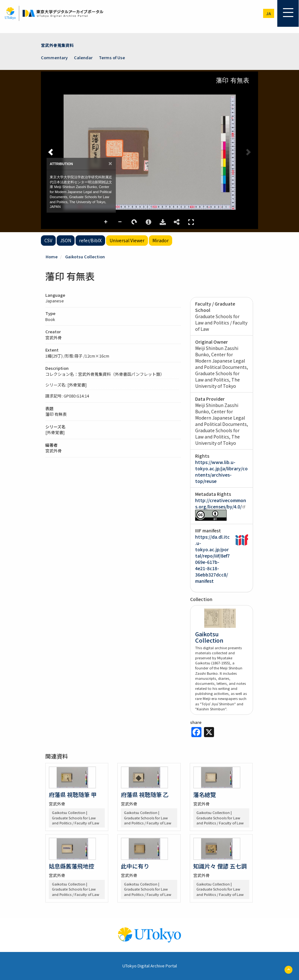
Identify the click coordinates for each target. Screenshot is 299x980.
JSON (66, 240)
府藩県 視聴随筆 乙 (145, 794)
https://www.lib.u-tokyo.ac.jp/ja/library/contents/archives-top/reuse (221, 472)
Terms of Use (112, 57)
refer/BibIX (90, 240)
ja (269, 13)
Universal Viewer (127, 240)
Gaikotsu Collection (85, 257)
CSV (48, 240)
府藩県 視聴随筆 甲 (73, 794)
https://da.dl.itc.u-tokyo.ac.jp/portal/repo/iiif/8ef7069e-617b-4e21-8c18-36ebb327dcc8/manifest (212, 559)
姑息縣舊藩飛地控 (71, 866)
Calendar (83, 57)
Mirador (161, 240)
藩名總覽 (205, 794)
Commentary (54, 57)
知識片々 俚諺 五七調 (220, 866)
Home (52, 257)
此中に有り (135, 866)
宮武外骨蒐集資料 (57, 45)
